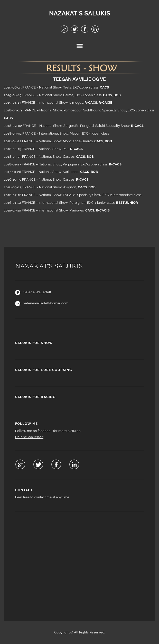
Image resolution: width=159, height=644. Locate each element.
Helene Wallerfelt (29, 437)
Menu (80, 46)
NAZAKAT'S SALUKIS (80, 13)
